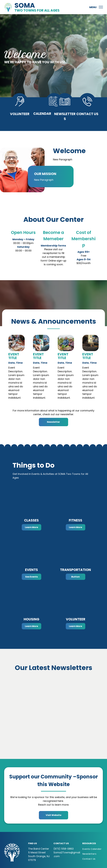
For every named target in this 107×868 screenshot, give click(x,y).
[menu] (101, 7)
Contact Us (87, 114)
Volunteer (20, 114)
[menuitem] (95, 849)
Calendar (42, 114)
